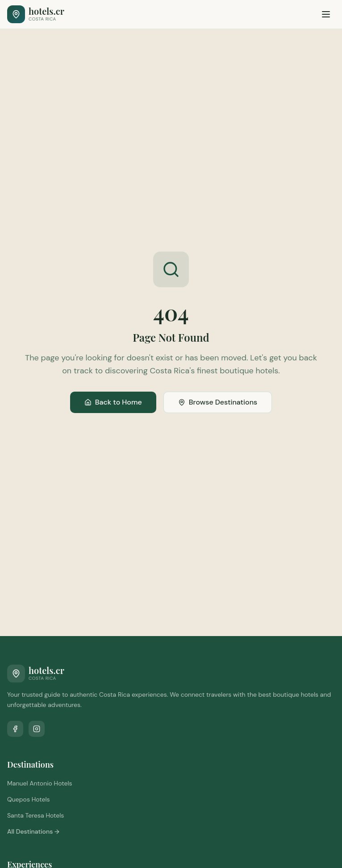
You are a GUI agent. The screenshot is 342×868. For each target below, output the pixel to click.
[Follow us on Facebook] (15, 729)
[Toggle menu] (326, 14)
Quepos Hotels (29, 799)
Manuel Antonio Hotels (40, 783)
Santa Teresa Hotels (35, 815)
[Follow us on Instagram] (37, 729)
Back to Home (113, 402)
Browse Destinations (218, 402)
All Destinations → (33, 831)
